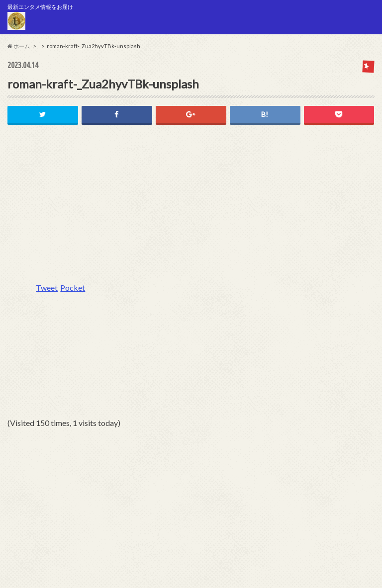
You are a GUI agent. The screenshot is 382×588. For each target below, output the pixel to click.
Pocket (73, 288)
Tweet (47, 288)
